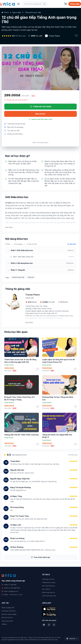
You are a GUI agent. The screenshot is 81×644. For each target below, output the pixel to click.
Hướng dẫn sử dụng (49, 582)
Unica (5, 12)
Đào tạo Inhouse (7, 617)
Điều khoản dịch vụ (49, 592)
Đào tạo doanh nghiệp (9, 614)
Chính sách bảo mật (49, 596)
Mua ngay (40, 114)
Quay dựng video (7, 621)
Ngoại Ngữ (17, 12)
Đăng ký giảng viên (8, 608)
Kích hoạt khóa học (49, 586)
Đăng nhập (75, 4)
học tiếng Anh (29, 203)
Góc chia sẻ (46, 589)
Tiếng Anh (31, 277)
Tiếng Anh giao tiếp (33, 12)
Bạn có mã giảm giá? (41, 142)
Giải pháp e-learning (8, 611)
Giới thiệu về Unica (48, 579)
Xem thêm (9, 227)
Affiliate (4, 624)
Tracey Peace (54, 36)
